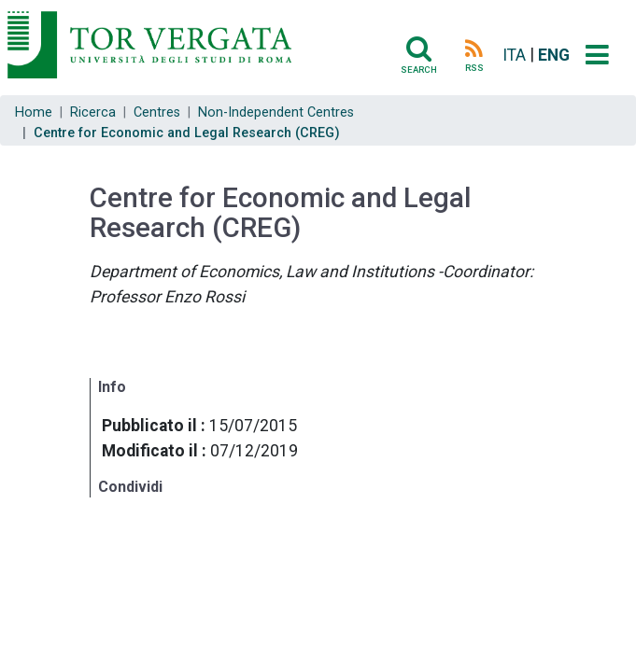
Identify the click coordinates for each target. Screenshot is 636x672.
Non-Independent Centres (276, 112)
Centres (157, 112)
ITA (514, 55)
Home (34, 112)
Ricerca (93, 112)
